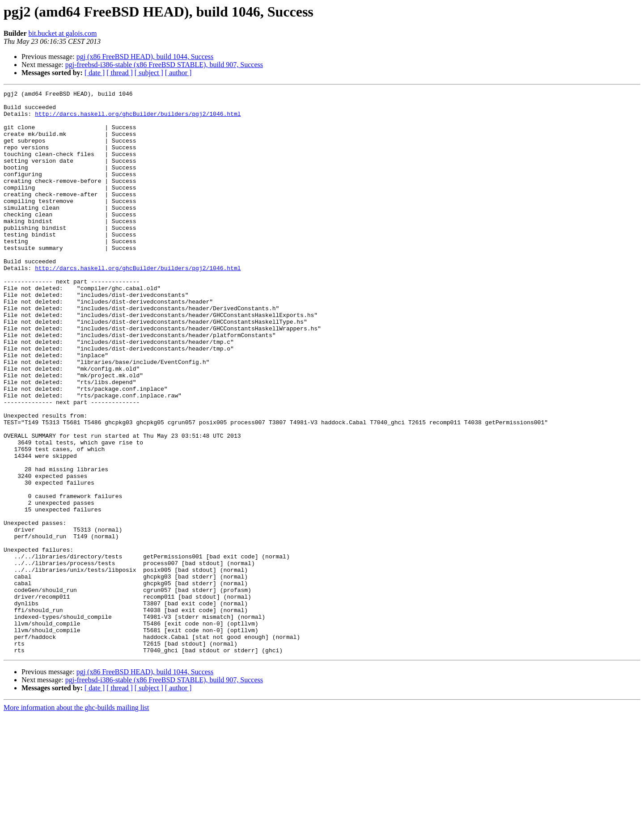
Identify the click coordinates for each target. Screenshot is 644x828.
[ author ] (178, 73)
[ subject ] (149, 73)
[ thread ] (120, 73)
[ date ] (95, 73)
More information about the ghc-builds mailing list (76, 820)
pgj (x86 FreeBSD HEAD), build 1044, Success (145, 57)
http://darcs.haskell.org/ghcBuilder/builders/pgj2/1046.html (138, 119)
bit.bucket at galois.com (63, 33)
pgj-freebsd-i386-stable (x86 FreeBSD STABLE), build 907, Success (164, 65)
